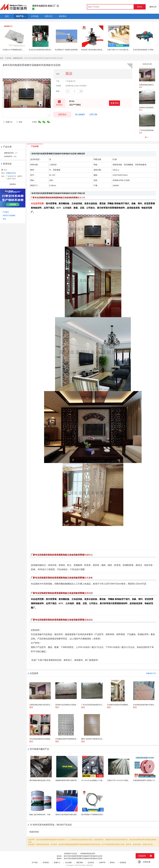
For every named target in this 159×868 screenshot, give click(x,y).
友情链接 (123, 863)
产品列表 (8, 58)
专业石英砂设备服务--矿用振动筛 (145, 50)
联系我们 (46, 863)
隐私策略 (80, 863)
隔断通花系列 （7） (11, 153)
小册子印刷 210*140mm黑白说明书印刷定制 (122, 50)
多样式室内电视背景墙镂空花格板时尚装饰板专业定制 (83, 856)
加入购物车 (80, 115)
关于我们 (35, 863)
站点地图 (68, 863)
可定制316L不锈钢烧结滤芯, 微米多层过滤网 (18, 50)
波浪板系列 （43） (11, 156)
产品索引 (6, 212)
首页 (2, 58)
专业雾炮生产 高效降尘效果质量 (66, 50)
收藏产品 (8, 122)
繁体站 (112, 863)
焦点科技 (82, 865)
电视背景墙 (34, 832)
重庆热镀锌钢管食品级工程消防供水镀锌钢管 (45, 780)
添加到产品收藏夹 (9, 215)
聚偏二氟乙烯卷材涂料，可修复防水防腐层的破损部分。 (49, 815)
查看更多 (13, 184)
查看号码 (115, 103)
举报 (19, 122)
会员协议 (91, 863)
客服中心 (57, 863)
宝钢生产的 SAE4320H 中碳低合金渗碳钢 (122, 780)
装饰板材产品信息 (71, 854)
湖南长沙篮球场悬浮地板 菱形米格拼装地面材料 (72, 815)
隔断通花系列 (18, 58)
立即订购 (93, 115)
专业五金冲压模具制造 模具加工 (40, 50)
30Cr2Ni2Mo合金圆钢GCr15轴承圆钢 (94, 780)
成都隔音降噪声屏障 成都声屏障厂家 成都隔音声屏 (73, 780)
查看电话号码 (11, 173)
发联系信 (62, 114)
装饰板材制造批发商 (88, 854)
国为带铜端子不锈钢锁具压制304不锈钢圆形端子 (98, 815)
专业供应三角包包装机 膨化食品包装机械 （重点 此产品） (101, 50)
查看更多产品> (151, 673)
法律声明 (102, 863)
